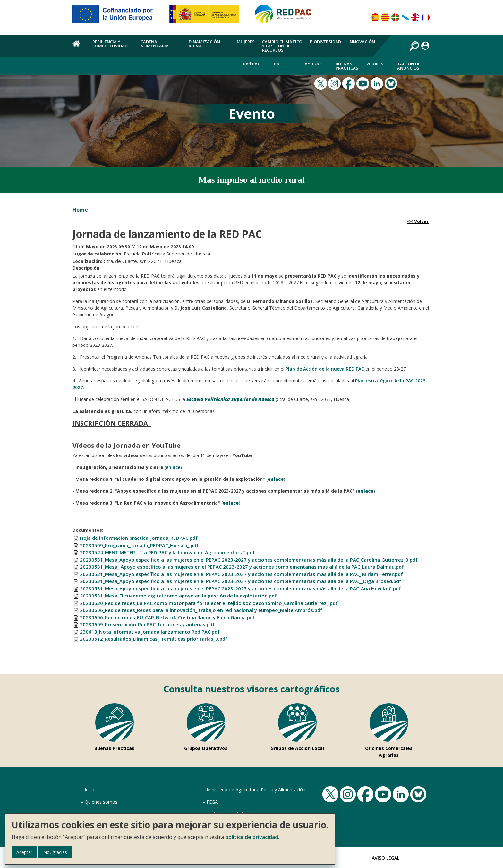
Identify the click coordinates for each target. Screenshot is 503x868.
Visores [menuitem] (375, 64)
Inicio (90, 790)
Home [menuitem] (79, 47)
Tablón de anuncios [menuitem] (409, 66)
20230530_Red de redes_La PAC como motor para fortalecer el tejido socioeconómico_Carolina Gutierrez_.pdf (209, 603)
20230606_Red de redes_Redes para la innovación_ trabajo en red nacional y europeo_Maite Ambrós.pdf (201, 610)
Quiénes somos (101, 802)
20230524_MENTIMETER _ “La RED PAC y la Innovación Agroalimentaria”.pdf (167, 552)
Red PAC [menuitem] (252, 64)
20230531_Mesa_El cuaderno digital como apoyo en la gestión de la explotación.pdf (178, 596)
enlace (173, 467)
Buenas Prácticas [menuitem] (347, 66)
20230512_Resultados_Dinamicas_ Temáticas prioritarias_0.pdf (154, 639)
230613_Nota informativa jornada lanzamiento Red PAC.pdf (150, 632)
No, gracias (55, 852)
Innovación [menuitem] (362, 42)
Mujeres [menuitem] (246, 42)
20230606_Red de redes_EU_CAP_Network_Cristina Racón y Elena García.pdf (167, 617)
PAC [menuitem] (278, 64)
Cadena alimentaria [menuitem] (155, 44)
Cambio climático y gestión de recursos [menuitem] (282, 46)
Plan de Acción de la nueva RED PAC (325, 369)
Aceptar (24, 852)
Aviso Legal (386, 858)
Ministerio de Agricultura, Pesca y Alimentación (256, 790)
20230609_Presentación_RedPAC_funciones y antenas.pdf (147, 624)
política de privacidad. (252, 837)
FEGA (212, 802)
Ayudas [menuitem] (313, 64)
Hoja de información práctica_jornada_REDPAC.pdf (139, 538)
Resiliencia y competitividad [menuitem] (110, 44)
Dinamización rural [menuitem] (204, 44)
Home (80, 210)
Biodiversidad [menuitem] (325, 42)
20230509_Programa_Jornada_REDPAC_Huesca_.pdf (139, 545)
